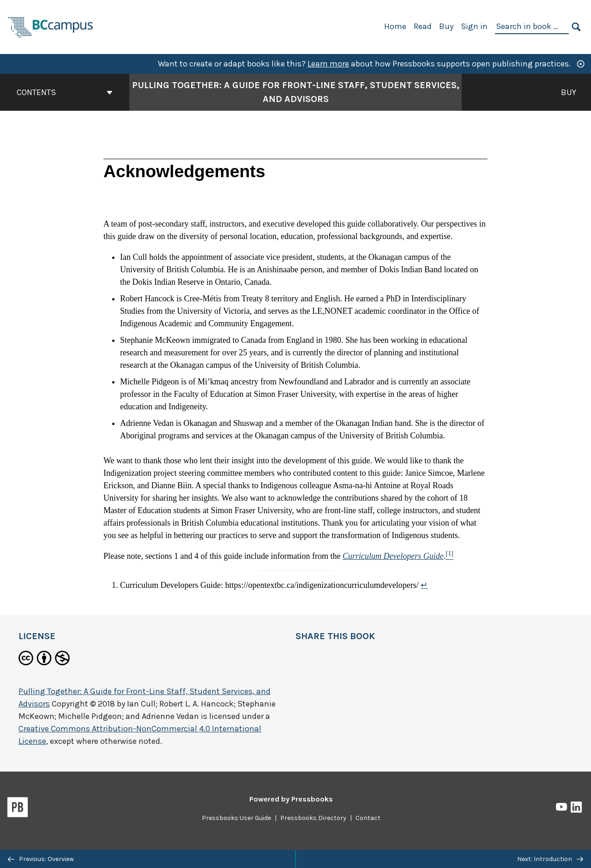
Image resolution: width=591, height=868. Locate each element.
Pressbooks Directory (313, 818)
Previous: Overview (41, 859)
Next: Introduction (550, 859)
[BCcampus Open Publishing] (51, 26)
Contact (368, 818)
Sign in (474, 26)
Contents (65, 92)
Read (423, 26)
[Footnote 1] (449, 556)
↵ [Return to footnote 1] (424, 585)
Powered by (291, 799)
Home (395, 26)
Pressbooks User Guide (236, 818)
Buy (446, 26)
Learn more (328, 64)
